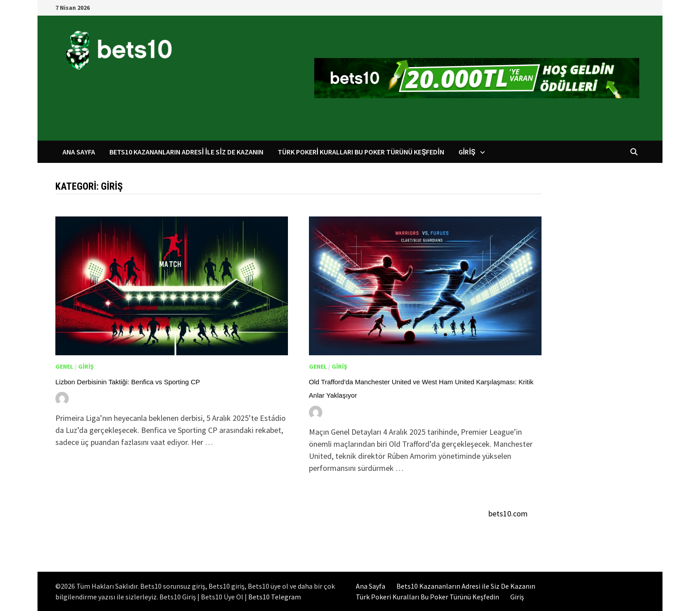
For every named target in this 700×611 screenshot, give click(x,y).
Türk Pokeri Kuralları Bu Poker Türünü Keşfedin (361, 152)
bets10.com (508, 513)
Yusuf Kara (94, 398)
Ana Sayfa (79, 152)
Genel (64, 366)
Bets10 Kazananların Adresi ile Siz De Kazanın (186, 152)
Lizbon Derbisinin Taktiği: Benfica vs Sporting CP (128, 382)
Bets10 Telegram (275, 597)
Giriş (467, 152)
